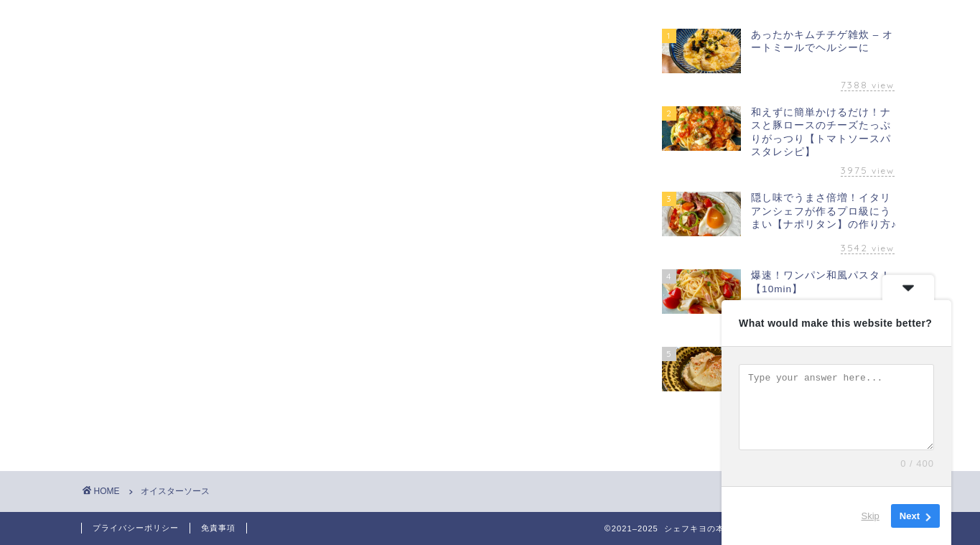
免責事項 (218, 528)
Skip (871, 516)
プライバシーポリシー (136, 528)
